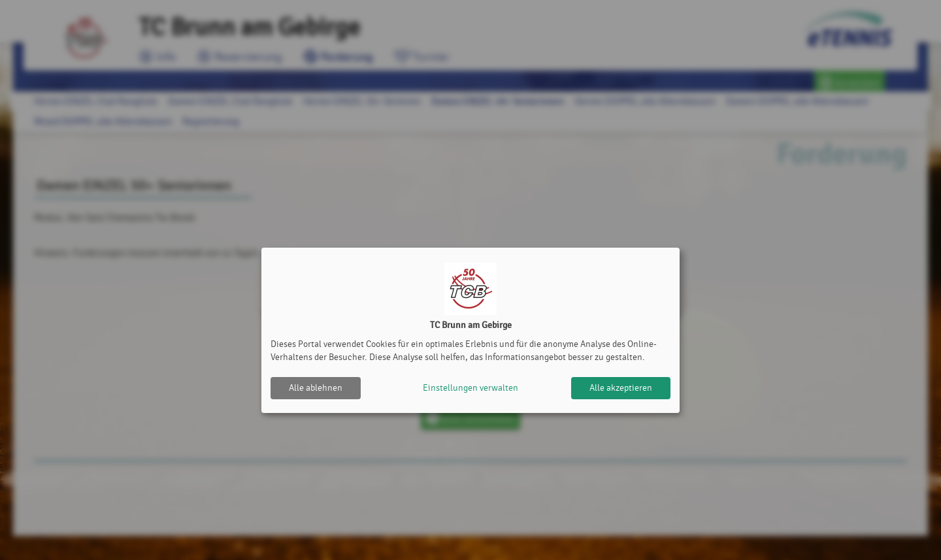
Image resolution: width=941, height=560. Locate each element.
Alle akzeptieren (621, 388)
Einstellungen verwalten (470, 388)
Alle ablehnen (316, 388)
